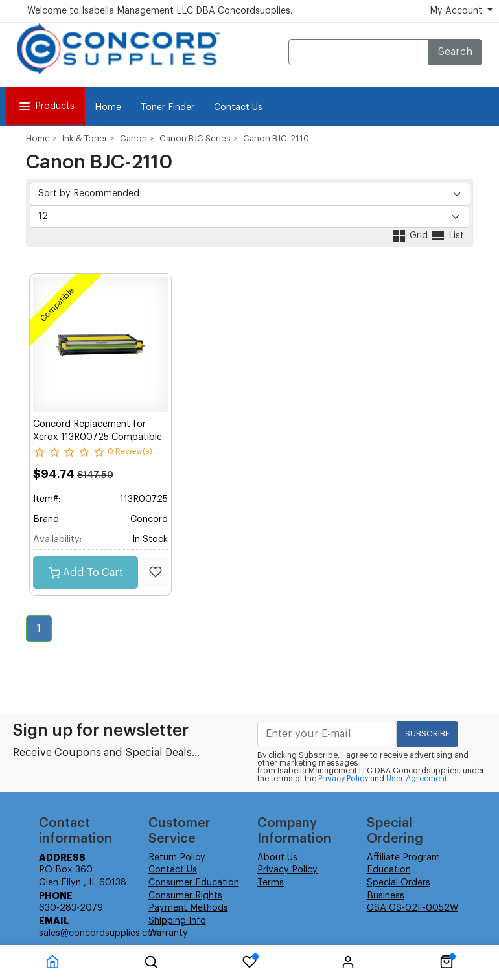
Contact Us (238, 108)
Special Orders (399, 883)
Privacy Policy (343, 779)
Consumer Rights (185, 896)
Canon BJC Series (195, 138)
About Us (277, 858)
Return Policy (177, 858)
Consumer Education (194, 883)
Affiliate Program (403, 858)
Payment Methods (188, 908)
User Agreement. (418, 779)
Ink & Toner (85, 138)
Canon (133, 138)
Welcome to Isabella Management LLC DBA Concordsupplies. (160, 11)
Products (46, 106)
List (447, 236)
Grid (411, 236)
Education (389, 870)
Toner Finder (168, 108)
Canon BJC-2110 (276, 138)
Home (108, 108)
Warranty (168, 933)
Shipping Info (177, 921)
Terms (271, 883)
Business (386, 896)
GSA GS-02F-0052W (412, 908)
